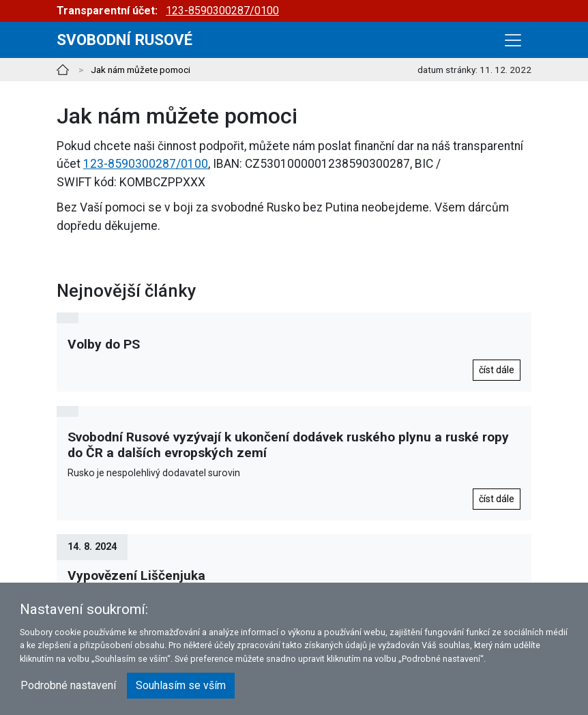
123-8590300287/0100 (222, 11)
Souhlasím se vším (181, 685)
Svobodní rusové (124, 40)
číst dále (497, 370)
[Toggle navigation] (513, 40)
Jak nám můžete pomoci (141, 70)
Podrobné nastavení (68, 685)
